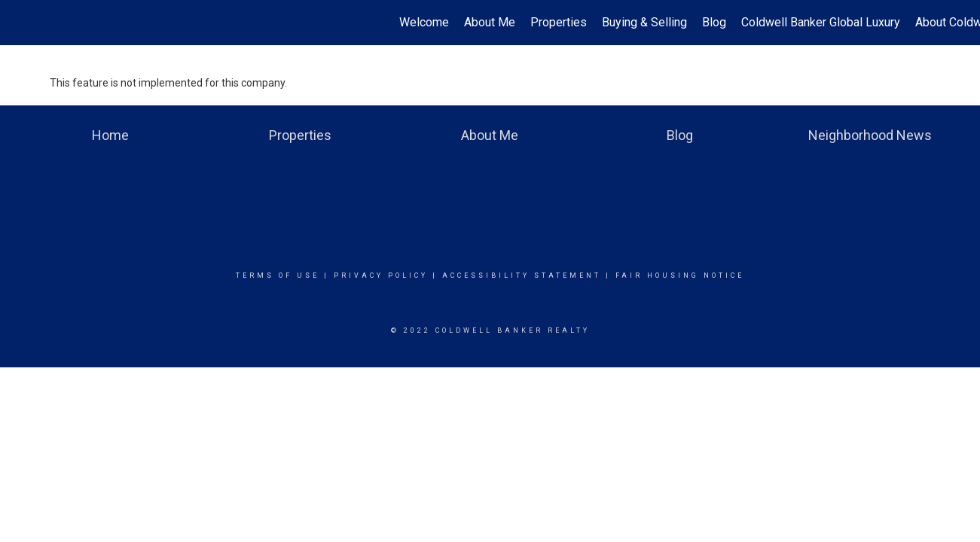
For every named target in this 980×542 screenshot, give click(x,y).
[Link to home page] (19, 23)
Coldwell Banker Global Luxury (821, 22)
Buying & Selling (644, 22)
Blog (714, 22)
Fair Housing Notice (680, 276)
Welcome (424, 22)
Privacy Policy (381, 276)
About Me (490, 22)
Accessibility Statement (522, 276)
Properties (559, 22)
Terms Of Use (278, 276)
